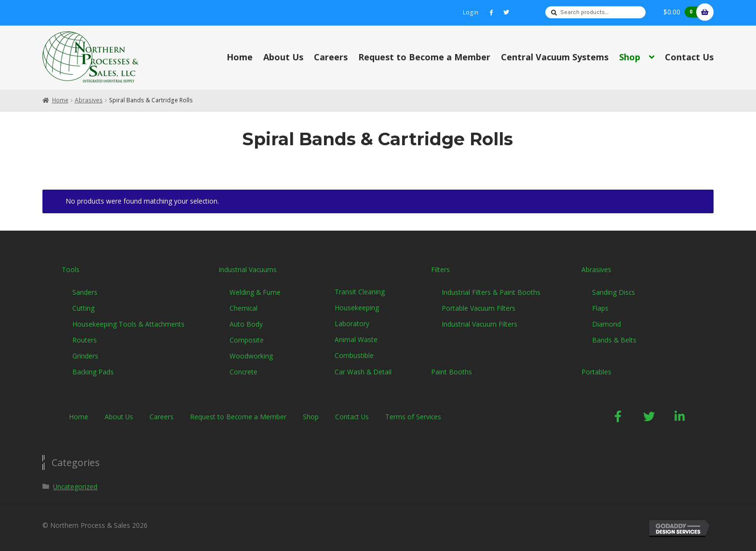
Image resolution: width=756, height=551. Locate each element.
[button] (618, 416)
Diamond (607, 324)
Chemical (243, 308)
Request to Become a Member (424, 57)
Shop (630, 57)
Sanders (85, 292)
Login (471, 12)
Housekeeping (357, 308)
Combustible (354, 355)
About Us (283, 57)
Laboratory (352, 324)
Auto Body (246, 324)
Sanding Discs (614, 292)
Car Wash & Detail (363, 372)
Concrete (243, 372)
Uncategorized (75, 487)
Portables (596, 372)
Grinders (85, 356)
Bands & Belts (614, 340)
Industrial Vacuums (248, 269)
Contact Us (689, 57)
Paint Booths (452, 372)
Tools (71, 269)
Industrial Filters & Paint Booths (491, 292)
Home (240, 57)
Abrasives (89, 100)
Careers (331, 57)
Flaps (600, 308)
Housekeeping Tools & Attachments (128, 324)
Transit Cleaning (360, 292)
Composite (247, 340)
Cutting (83, 308)
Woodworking (251, 356)
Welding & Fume (255, 292)
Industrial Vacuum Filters (479, 324)
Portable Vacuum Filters (479, 308)
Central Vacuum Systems (555, 57)
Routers (85, 340)
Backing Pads (93, 372)
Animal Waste (356, 339)
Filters (440, 269)
